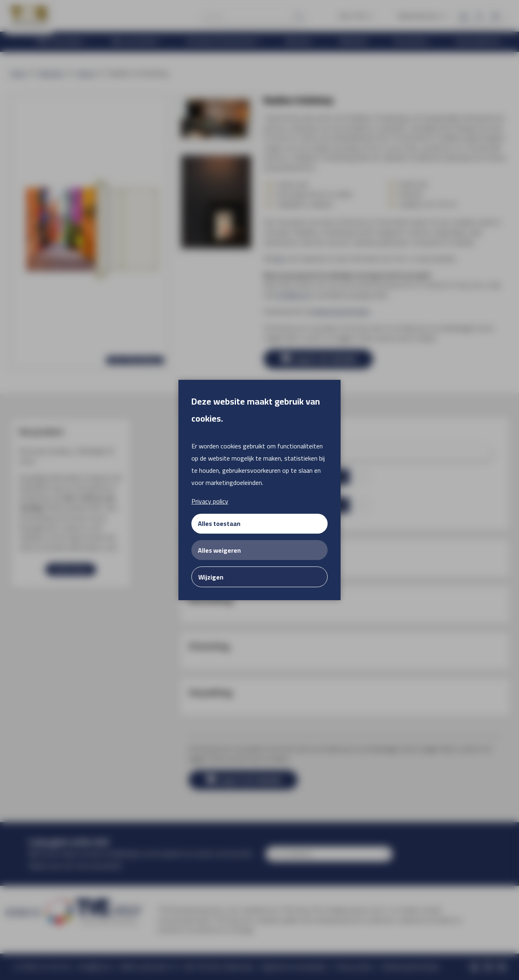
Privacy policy (210, 501)
